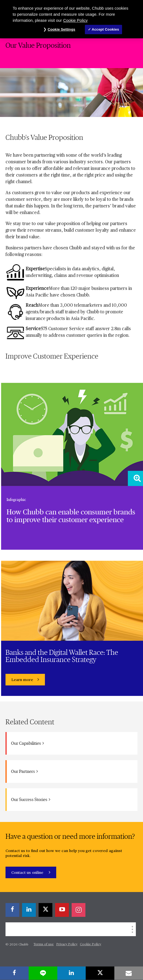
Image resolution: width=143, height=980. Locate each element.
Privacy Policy (67, 944)
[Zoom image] (135, 478)
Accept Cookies (105, 29)
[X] (45, 910)
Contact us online (28, 873)
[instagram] (79, 910)
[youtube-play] (62, 910)
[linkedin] (29, 910)
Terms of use (44, 944)
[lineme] (43, 973)
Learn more (22, 680)
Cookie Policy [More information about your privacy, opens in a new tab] (75, 20)
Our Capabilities (28, 743)
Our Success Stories (31, 799)
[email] (129, 973)
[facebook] (12, 910)
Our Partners (25, 771)
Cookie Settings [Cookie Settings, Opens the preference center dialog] (61, 29)
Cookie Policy (91, 944)
